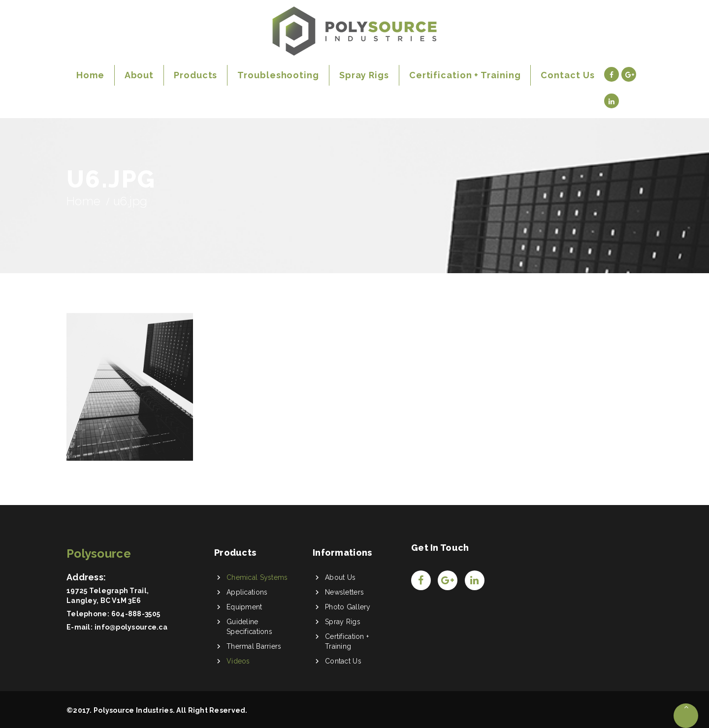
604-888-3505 (136, 614)
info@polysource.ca (131, 627)
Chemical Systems (257, 577)
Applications (247, 592)
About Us (340, 577)
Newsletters (344, 592)
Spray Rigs (343, 622)
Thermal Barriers (254, 646)
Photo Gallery (348, 607)
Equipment (244, 607)
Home (83, 201)
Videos (238, 661)
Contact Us (343, 661)
